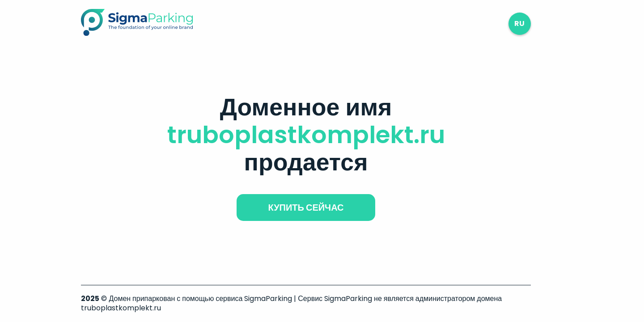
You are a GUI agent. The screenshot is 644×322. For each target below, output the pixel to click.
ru (519, 23)
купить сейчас (306, 208)
